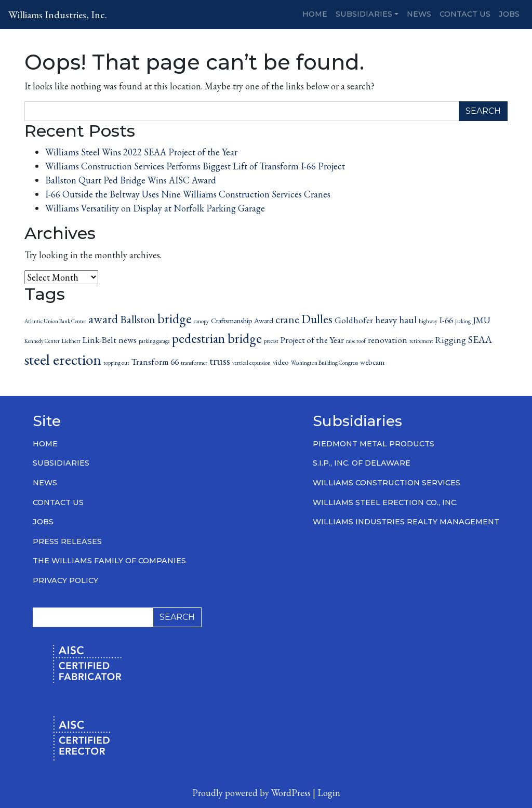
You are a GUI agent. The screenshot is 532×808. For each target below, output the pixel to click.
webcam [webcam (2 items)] (372, 362)
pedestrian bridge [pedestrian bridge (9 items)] (217, 338)
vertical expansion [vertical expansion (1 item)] (251, 363)
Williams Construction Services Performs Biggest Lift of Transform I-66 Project (195, 166)
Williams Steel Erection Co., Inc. (385, 502)
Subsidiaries (364, 14)
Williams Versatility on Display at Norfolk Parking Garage (155, 208)
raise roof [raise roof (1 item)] (356, 341)
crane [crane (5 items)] (287, 319)
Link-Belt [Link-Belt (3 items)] (99, 340)
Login (329, 793)
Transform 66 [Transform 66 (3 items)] (155, 362)
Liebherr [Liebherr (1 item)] (71, 341)
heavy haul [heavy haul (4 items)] (396, 320)
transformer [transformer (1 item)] (194, 363)
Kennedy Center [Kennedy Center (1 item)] (42, 341)
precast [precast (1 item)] (271, 341)
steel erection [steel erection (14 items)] (63, 359)
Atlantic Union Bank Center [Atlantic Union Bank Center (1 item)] (55, 321)
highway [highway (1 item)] (428, 321)
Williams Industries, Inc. (58, 15)
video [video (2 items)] (281, 362)
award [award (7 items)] (103, 319)
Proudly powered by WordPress (251, 793)
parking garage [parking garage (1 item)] (154, 341)
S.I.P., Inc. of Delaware (362, 463)
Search (483, 111)
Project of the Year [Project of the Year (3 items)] (312, 340)
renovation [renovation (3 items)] (388, 340)
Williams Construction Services (387, 483)
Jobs (509, 14)
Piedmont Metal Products (374, 444)
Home (315, 14)
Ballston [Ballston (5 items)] (138, 319)
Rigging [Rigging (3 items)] (451, 340)
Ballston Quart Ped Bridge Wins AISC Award (131, 180)
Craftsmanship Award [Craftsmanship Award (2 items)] (242, 320)
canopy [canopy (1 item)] (201, 321)
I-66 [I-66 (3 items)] (446, 320)
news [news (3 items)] (128, 340)
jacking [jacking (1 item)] (463, 321)
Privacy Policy (65, 580)
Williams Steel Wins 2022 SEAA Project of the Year (141, 152)
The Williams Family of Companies (109, 561)
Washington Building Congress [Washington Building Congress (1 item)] (324, 363)
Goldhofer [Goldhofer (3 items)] (354, 320)
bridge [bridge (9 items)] (175, 319)
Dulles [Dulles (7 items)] (317, 319)
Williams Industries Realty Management (406, 522)
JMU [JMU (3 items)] (482, 320)
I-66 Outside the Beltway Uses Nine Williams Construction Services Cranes (188, 194)
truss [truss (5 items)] (220, 361)
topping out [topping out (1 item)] (116, 363)
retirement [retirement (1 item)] (421, 341)
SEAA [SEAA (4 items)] (480, 340)
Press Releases (67, 541)
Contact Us (465, 14)
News (419, 14)
